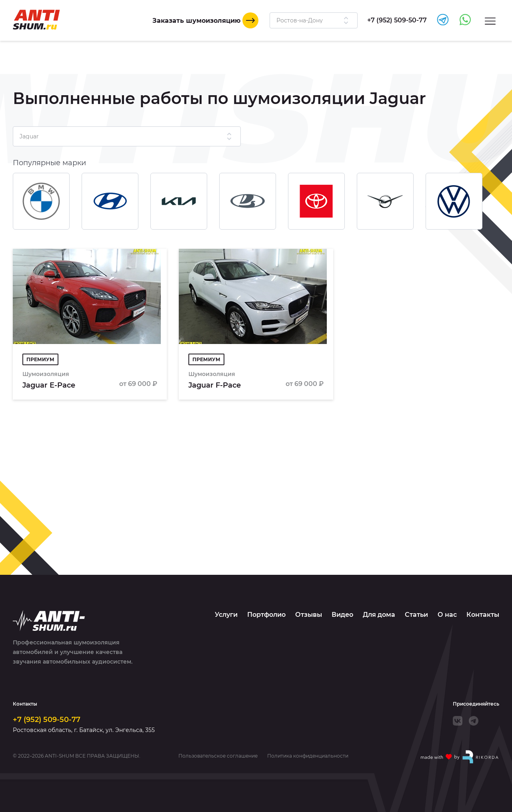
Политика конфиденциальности (308, 756)
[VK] (458, 721)
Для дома (379, 615)
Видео (342, 615)
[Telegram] (474, 721)
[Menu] (490, 21)
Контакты (483, 615)
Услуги (226, 615)
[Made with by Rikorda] (460, 757)
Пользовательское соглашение (218, 756)
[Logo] (36, 20)
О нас (447, 615)
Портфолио (266, 615)
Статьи (416, 615)
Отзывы (309, 615)
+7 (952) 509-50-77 (47, 720)
